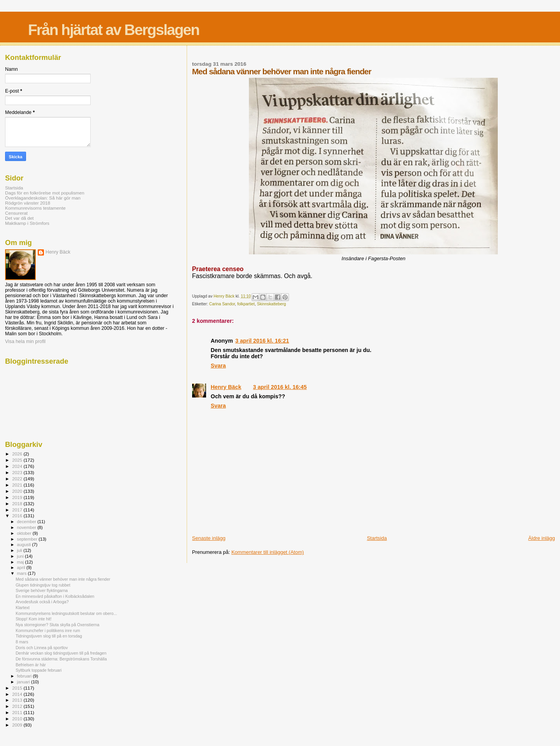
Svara (218, 366)
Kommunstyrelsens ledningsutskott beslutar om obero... (66, 613)
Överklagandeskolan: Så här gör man (43, 198)
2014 (18, 694)
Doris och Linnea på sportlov (42, 648)
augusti (25, 545)
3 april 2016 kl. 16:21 (262, 341)
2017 (18, 510)
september (28, 539)
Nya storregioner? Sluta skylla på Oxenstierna (57, 625)
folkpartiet (246, 304)
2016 (18, 516)
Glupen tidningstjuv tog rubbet (43, 585)
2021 (18, 485)
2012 (18, 706)
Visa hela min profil (25, 341)
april (22, 567)
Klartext (23, 608)
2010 (18, 719)
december (27, 522)
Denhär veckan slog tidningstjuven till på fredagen (61, 653)
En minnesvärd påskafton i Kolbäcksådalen (55, 596)
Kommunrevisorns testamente (35, 208)
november (27, 527)
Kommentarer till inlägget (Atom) (268, 552)
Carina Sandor (222, 304)
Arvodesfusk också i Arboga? (42, 602)
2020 (18, 491)
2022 (18, 479)
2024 (18, 466)
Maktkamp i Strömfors (27, 223)
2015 (18, 688)
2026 (18, 454)
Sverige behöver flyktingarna (42, 590)
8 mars (22, 642)
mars (23, 573)
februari (25, 676)
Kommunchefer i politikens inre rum (48, 630)
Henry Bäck (226, 387)
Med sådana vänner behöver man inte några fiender (63, 579)
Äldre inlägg (542, 538)
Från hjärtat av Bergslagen (114, 30)
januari (24, 682)
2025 (18, 460)
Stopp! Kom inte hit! (33, 619)
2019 (18, 497)
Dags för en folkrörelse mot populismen (45, 193)
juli (20, 550)
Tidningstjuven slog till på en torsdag (49, 636)
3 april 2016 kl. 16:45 (280, 387)
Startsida (377, 538)
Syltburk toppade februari (38, 670)
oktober (25, 533)
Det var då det (19, 218)
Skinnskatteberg (272, 304)
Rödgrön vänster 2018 (28, 203)
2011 (18, 712)
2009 (18, 725)
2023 (18, 472)
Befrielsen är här (31, 665)
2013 (18, 700)
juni (21, 556)
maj (21, 562)
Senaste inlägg (209, 538)
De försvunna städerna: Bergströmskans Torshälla (61, 659)
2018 (18, 503)
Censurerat (16, 213)
